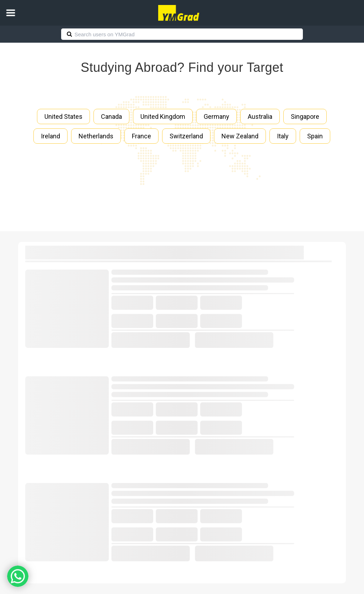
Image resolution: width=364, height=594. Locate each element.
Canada (111, 116)
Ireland (50, 136)
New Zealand (240, 136)
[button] (11, 13)
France (141, 136)
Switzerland (186, 136)
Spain (315, 136)
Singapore (305, 116)
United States (63, 116)
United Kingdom (163, 116)
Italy (283, 136)
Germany (216, 116)
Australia (260, 116)
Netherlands (96, 136)
